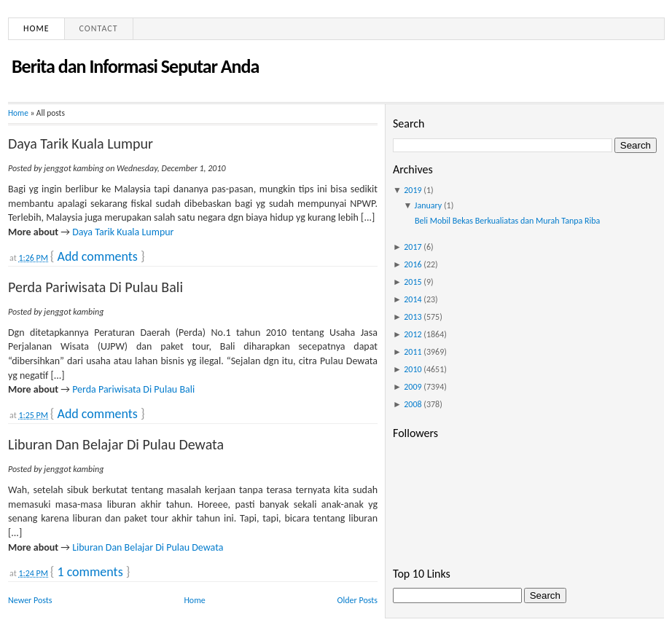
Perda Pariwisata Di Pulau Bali (95, 287)
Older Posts (358, 600)
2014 (413, 299)
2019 (413, 190)
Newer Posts (30, 600)
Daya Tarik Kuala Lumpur (81, 143)
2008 (413, 404)
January (429, 205)
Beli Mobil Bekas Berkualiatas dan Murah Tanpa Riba (507, 221)
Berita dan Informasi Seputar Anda (135, 66)
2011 (413, 352)
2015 (413, 282)
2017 (413, 247)
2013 (413, 317)
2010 (413, 369)
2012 (413, 334)
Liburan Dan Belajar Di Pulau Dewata (116, 444)
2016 (413, 264)
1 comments (90, 572)
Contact (99, 28)
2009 (413, 387)
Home (36, 28)
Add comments (97, 256)
